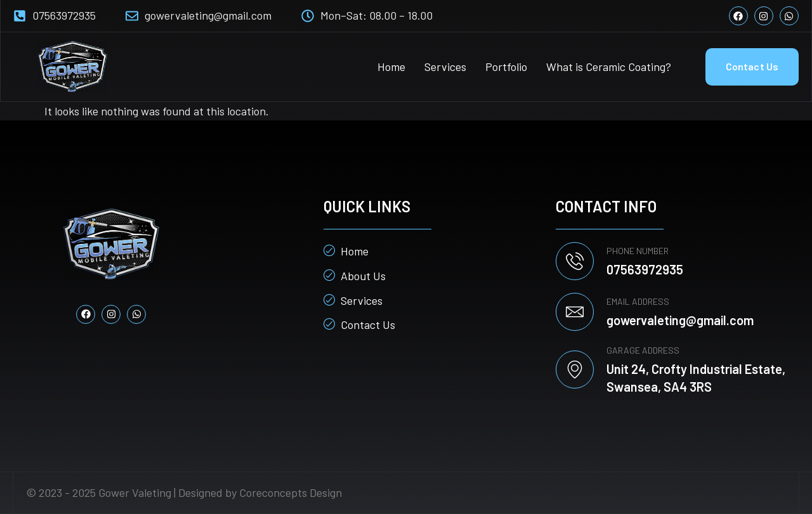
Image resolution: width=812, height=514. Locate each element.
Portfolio (506, 67)
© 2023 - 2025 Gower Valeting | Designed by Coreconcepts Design (184, 492)
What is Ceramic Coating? (609, 67)
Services (445, 67)
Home (391, 67)
